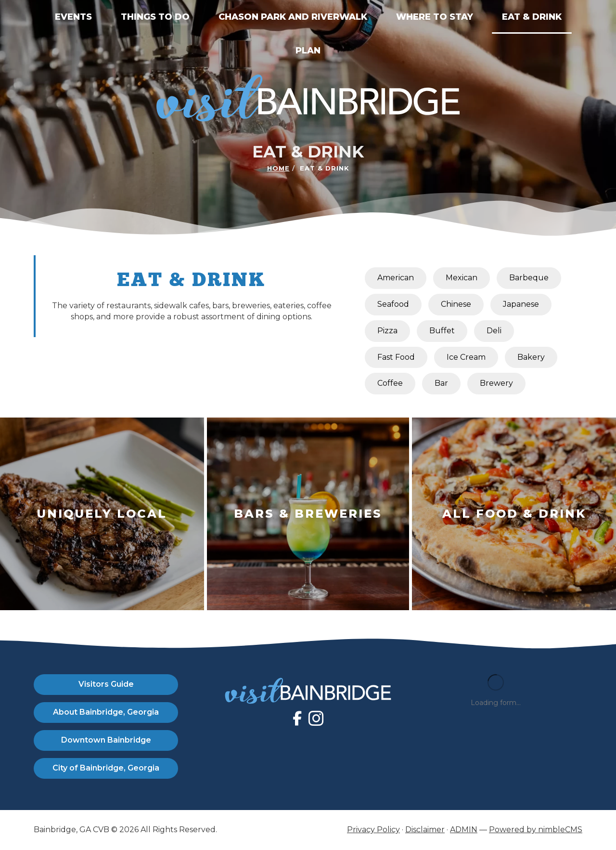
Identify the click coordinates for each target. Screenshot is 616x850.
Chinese (456, 304)
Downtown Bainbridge (106, 740)
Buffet (442, 331)
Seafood (393, 304)
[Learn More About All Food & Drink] (514, 514)
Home (278, 168)
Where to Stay (435, 17)
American (396, 278)
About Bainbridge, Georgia (106, 712)
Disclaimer (425, 830)
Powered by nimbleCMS (536, 830)
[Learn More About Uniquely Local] (102, 514)
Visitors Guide (106, 684)
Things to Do (155, 17)
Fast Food (396, 357)
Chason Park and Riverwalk (293, 17)
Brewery (496, 383)
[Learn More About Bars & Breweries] (308, 514)
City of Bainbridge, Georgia (106, 768)
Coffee (390, 383)
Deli (494, 331)
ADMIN (464, 830)
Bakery (531, 357)
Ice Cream (466, 357)
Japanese (521, 304)
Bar (441, 383)
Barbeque (529, 278)
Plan (308, 51)
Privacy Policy (373, 830)
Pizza (387, 331)
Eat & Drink (532, 17)
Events (73, 17)
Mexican (462, 278)
